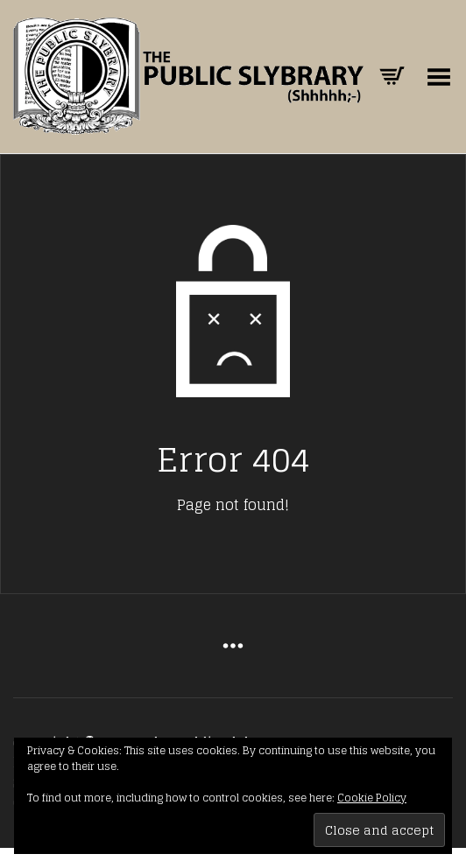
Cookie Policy (372, 798)
